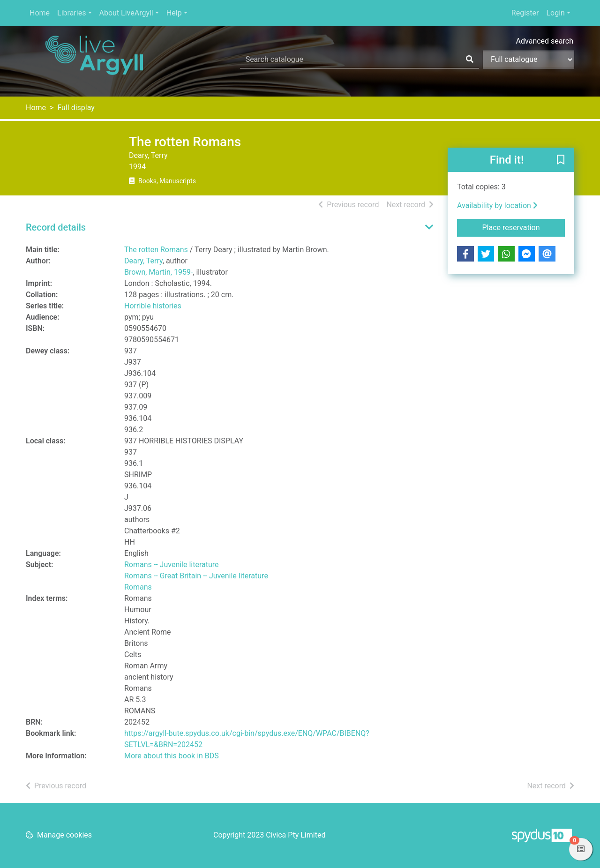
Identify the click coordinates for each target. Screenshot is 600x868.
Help (174, 13)
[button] (561, 160)
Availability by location (497, 206)
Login (555, 13)
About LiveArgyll (126, 13)
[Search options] (529, 60)
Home (40, 13)
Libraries (71, 13)
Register (525, 13)
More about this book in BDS (172, 756)
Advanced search (545, 41)
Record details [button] (56, 227)
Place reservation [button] (524, 227)
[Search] (470, 60)
